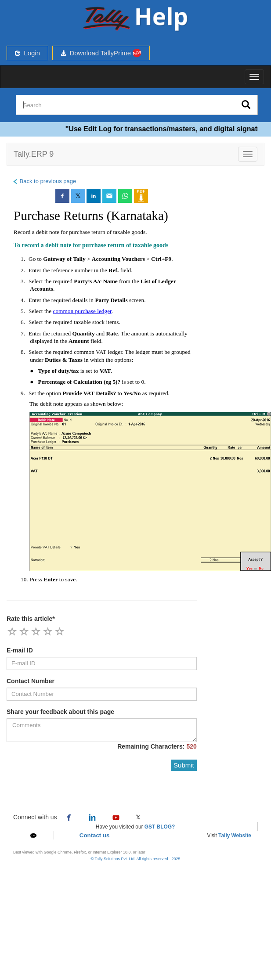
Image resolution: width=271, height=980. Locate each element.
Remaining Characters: (157, 746)
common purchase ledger (82, 311)
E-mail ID (20, 650)
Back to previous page (44, 181)
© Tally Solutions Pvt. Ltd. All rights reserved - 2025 (135, 859)
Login (27, 53)
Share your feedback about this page (60, 712)
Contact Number (31, 681)
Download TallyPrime (101, 53)
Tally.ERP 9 (34, 154)
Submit (184, 765)
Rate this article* (31, 619)
